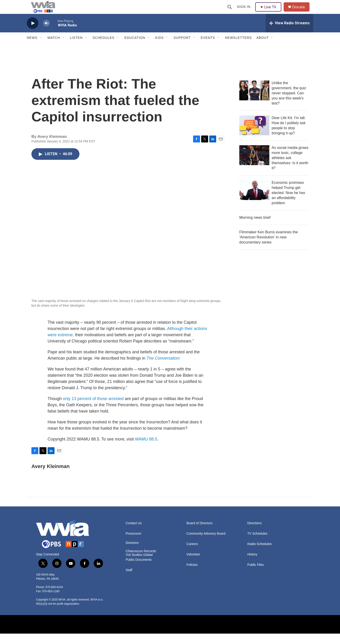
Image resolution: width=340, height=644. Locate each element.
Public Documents (139, 570)
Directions (255, 534)
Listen (76, 48)
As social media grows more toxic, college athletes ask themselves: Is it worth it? (290, 168)
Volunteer (193, 565)
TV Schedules (257, 544)
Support (182, 48)
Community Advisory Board (206, 544)
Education (135, 48)
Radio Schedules (260, 554)
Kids (159, 48)
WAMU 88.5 (146, 450)
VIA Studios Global (139, 565)
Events (208, 48)
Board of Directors (199, 534)
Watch (54, 48)
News (32, 48)
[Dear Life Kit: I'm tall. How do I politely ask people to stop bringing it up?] (254, 136)
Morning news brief (255, 228)
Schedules (104, 48)
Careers (192, 554)
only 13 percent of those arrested (93, 409)
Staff (129, 581)
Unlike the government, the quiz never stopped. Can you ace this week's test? (289, 103)
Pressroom (134, 544)
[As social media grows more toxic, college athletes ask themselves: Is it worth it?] (254, 166)
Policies (192, 575)
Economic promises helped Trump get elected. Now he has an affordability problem (288, 203)
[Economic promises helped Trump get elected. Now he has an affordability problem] (254, 200)
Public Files (256, 575)
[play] (33, 34)
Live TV (270, 12)
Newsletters (238, 48)
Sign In (244, 12)
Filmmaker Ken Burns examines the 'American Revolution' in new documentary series (269, 248)
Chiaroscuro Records (141, 562)
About (263, 48)
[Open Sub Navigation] (41, 48)
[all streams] (289, 34)
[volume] (46, 34)
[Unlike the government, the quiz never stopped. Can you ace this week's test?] (254, 101)
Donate (301, 12)
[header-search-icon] (230, 12)
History (252, 565)
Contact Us (134, 534)
